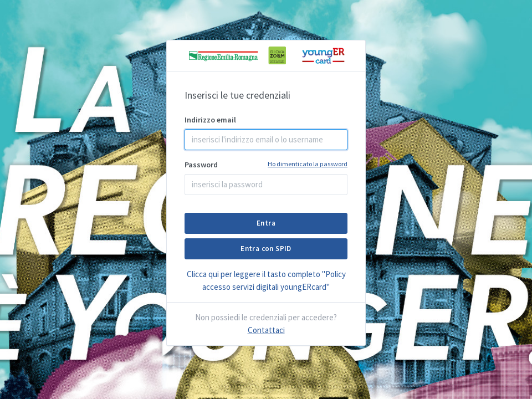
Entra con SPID (266, 249)
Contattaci (266, 330)
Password (266, 164)
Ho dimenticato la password (308, 164)
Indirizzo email (210, 120)
